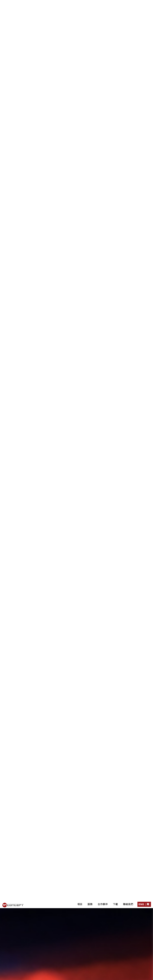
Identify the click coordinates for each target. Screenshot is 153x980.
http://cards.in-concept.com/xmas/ (91, 532)
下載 (115, 4)
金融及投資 (62, 542)
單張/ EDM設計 (76, 549)
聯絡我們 (128, 4)
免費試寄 (72, 521)
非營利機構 (21, 542)
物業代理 (112, 542)
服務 (90, 4)
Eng (141, 4)
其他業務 (134, 542)
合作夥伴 (103, 4)
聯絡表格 (96, 833)
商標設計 (103, 549)
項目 (80, 4)
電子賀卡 (50, 549)
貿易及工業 (88, 542)
